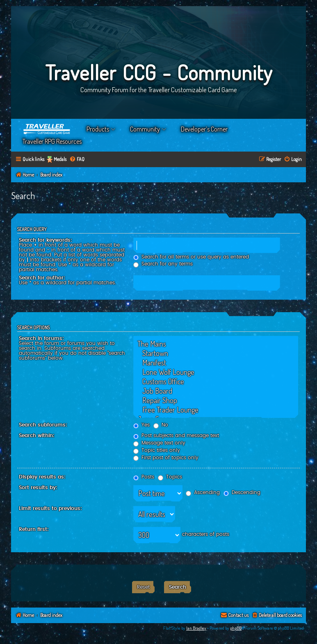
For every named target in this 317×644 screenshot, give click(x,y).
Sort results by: (38, 488)
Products (98, 129)
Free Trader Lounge (216, 410)
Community (145, 129)
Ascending (203, 492)
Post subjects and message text (176, 435)
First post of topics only (166, 458)
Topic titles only (157, 450)
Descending (242, 492)
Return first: (34, 529)
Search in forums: (41, 338)
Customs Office (216, 382)
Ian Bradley (196, 628)
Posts (144, 477)
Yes (141, 425)
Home (47, 129)
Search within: (37, 435)
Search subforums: (43, 425)
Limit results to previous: (50, 508)
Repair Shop (216, 400)
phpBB (236, 628)
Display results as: (42, 477)
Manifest (216, 363)
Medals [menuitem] (60, 159)
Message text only (159, 443)
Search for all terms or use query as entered (191, 257)
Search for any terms (163, 264)
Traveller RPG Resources (52, 141)
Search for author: (42, 278)
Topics (170, 477)
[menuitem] (77, 160)
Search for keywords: (46, 240)
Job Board (216, 391)
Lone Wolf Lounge (216, 372)
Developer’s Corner (204, 129)
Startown (216, 353)
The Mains (216, 344)
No (161, 425)
